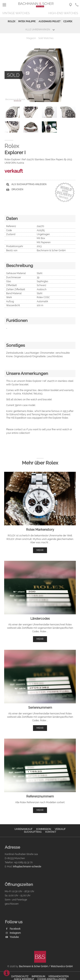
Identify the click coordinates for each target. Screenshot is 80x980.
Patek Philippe (27, 21)
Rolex (12, 21)
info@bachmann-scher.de (27, 867)
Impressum (38, 976)
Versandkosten (58, 976)
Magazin (31, 38)
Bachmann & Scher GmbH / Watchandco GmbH (46, 966)
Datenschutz (20, 976)
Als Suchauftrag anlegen (26, 184)
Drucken (15, 189)
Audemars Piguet (49, 21)
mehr (40, 550)
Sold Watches (46, 38)
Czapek (68, 21)
